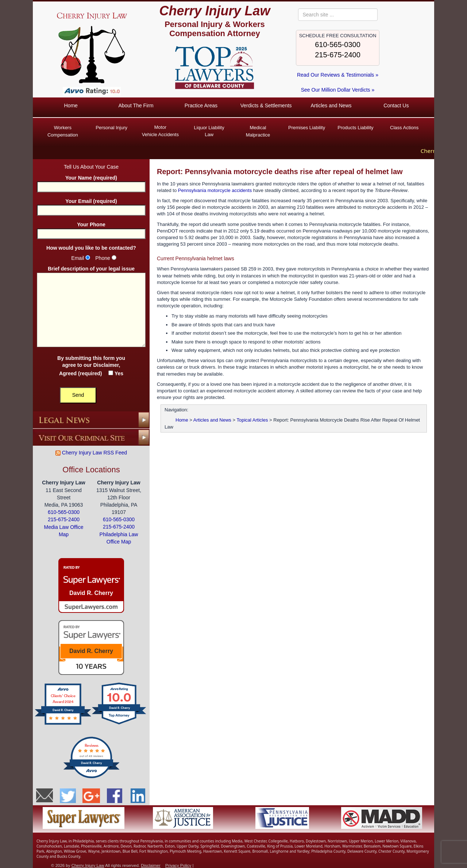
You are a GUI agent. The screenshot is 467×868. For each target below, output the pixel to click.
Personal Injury (111, 128)
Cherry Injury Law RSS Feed (91, 452)
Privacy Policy (178, 865)
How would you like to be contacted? (91, 247)
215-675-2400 (338, 55)
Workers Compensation (63, 131)
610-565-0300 (338, 45)
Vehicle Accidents (161, 130)
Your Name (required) (91, 182)
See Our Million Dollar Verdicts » (338, 90)
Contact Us (396, 105)
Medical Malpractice (258, 131)
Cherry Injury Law (215, 11)
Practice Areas (201, 105)
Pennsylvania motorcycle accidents (215, 190)
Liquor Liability (209, 131)
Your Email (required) (91, 205)
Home (71, 105)
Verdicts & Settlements (266, 105)
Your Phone (91, 228)
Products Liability (355, 128)
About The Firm (136, 105)
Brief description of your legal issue (91, 306)
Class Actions (404, 128)
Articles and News (331, 105)
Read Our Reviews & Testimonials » (338, 75)
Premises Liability (307, 128)
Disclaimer (106, 364)
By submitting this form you (91, 365)
